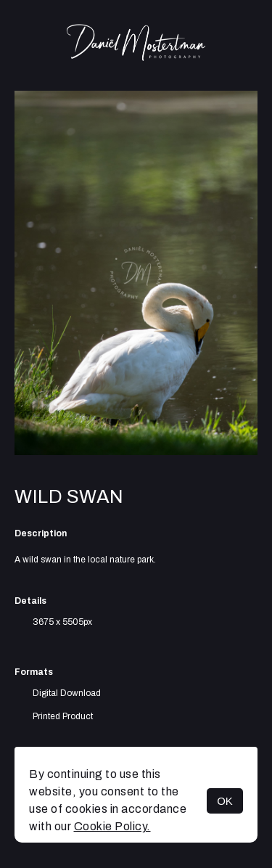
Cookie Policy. (112, 826)
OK (225, 801)
